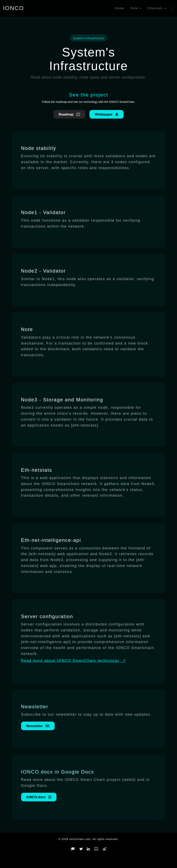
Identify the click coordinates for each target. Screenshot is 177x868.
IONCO (14, 8)
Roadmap (69, 114)
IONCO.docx (39, 797)
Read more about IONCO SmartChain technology (73, 661)
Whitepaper (107, 114)
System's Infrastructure (88, 38)
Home (120, 8)
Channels (157, 8)
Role (136, 8)
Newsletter (38, 726)
